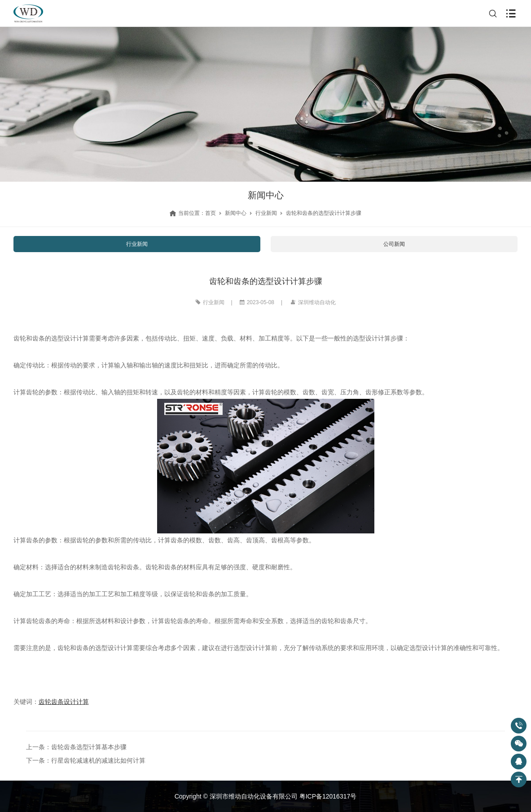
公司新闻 (394, 244)
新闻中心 (236, 213)
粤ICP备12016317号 (328, 796)
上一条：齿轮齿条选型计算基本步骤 (76, 747)
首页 (211, 213)
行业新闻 (266, 213)
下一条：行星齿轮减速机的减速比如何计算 (86, 760)
